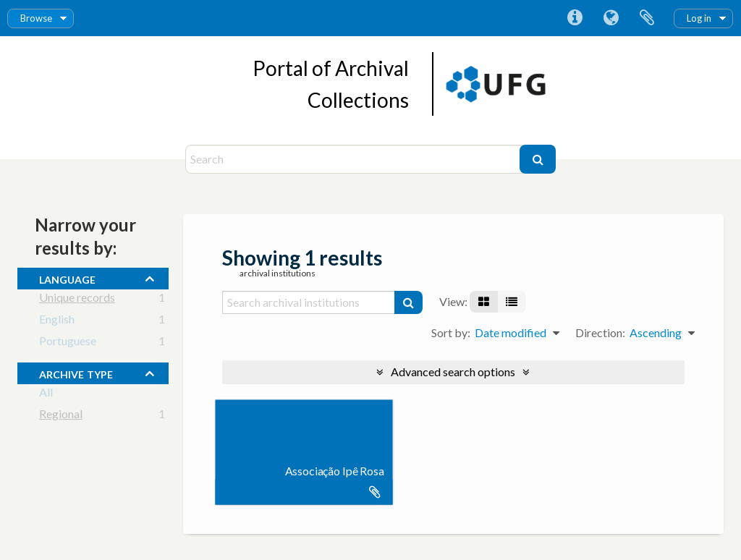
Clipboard (647, 18)
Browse (36, 18)
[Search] (354, 159)
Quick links (575, 18)
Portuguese (68, 343)
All (46, 395)
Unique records (77, 300)
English (57, 322)
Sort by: (451, 332)
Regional (61, 416)
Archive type (76, 373)
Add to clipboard (375, 492)
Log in (699, 18)
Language (611, 18)
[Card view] (484, 302)
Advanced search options (453, 372)
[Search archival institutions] (309, 302)
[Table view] (512, 302)
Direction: (600, 332)
